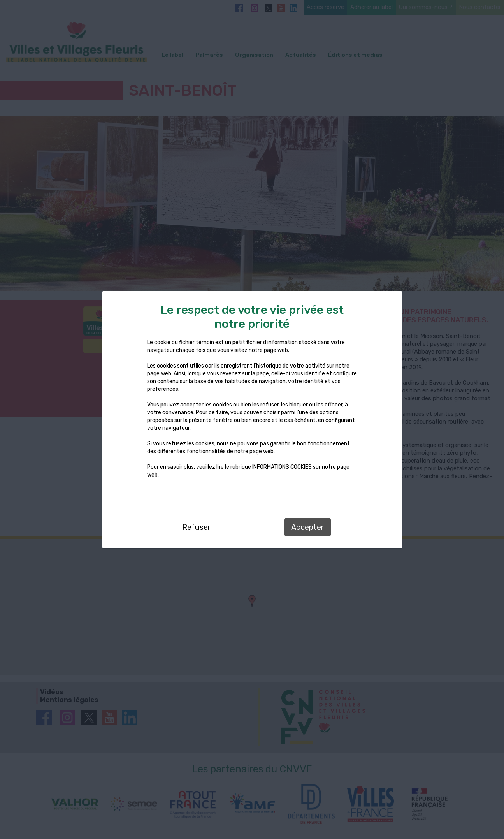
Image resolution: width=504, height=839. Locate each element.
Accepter (308, 527)
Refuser (197, 527)
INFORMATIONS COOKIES (282, 467)
